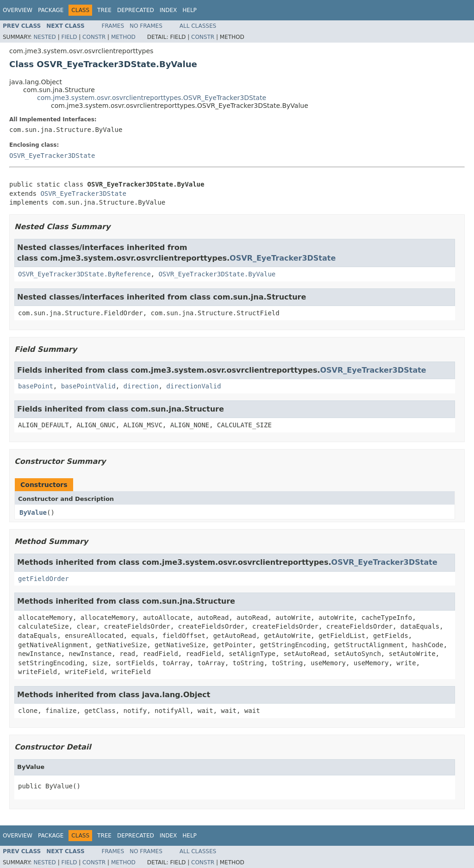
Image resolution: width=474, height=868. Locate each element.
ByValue (33, 512)
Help (190, 10)
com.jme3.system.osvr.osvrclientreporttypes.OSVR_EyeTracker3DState (152, 98)
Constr (94, 37)
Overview (18, 10)
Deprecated (136, 10)
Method (123, 37)
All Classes (198, 26)
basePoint (36, 386)
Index (168, 10)
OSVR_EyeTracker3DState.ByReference (84, 274)
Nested (44, 37)
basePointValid (88, 386)
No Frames (146, 26)
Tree (104, 10)
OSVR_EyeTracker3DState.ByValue (217, 274)
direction (141, 386)
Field (69, 37)
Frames (113, 26)
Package (51, 10)
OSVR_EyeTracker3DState (52, 156)
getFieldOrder (44, 579)
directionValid (193, 386)
